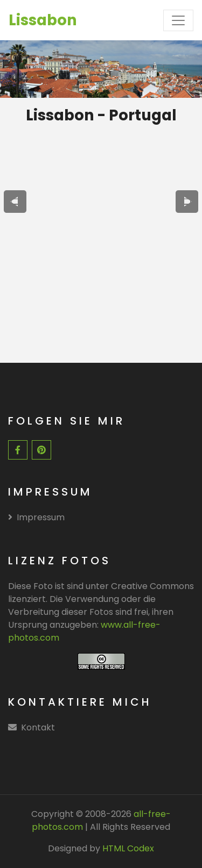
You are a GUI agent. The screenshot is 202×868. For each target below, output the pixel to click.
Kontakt (38, 727)
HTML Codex (128, 848)
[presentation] (15, 202)
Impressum (36, 517)
